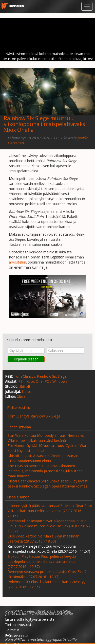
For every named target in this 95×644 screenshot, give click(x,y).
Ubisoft (24, 386)
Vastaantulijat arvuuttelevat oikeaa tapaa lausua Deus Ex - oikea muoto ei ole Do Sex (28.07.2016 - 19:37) (49, 526)
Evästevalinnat (17, 636)
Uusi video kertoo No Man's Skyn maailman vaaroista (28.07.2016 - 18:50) (43, 539)
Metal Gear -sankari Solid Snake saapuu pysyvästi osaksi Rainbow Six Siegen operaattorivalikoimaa (48, 484)
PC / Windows (56, 381)
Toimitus (12, 630)
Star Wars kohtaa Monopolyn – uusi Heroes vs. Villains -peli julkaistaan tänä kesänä (46, 438)
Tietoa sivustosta (19, 625)
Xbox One (35, 381)
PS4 (21, 381)
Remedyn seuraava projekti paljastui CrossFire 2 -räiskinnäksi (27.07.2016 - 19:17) (48, 574)
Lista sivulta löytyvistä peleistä (30, 619)
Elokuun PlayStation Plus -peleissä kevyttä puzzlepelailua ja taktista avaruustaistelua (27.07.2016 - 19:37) (42, 561)
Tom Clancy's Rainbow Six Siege (40, 376)
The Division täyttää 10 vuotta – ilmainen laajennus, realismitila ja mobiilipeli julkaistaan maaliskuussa (45, 471)
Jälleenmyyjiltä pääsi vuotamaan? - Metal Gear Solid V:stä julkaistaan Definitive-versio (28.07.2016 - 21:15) (50, 511)
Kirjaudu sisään (26, 359)
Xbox (21, 397)
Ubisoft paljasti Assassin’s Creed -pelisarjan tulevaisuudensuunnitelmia (43, 458)
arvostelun (17, 262)
